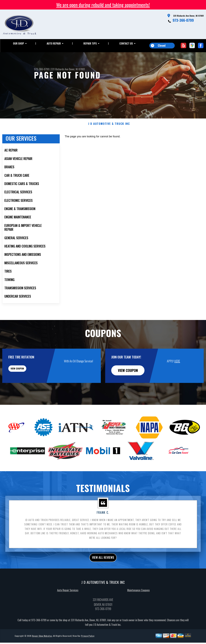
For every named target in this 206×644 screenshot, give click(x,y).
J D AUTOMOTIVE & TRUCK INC (109, 138)
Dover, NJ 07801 (77, 69)
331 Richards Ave (60, 69)
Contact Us (126, 43)
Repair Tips (90, 43)
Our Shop (19, 43)
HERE (177, 376)
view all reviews (103, 573)
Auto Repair (54, 43)
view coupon (25, 385)
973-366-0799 (183, 20)
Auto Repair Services (68, 606)
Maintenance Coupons (138, 606)
